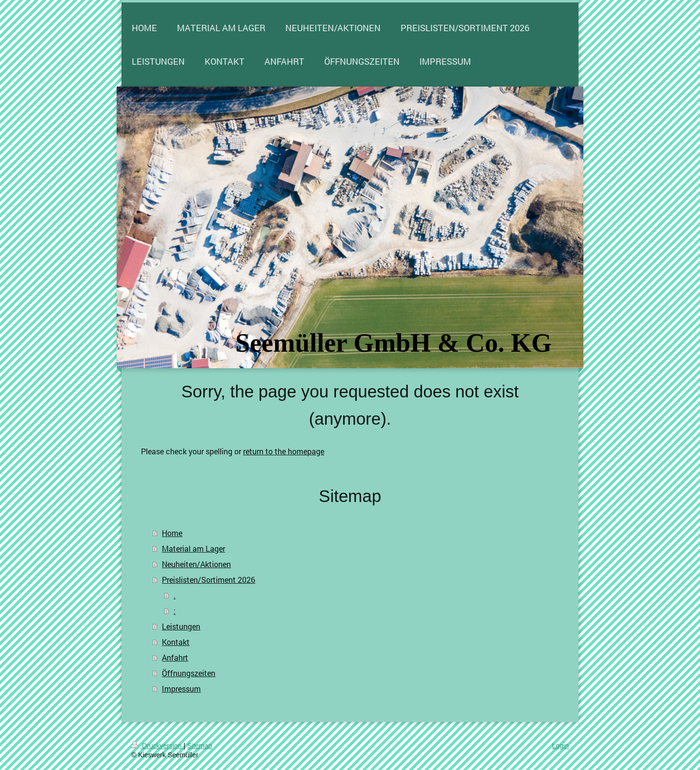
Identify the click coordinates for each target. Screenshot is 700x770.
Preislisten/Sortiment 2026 (209, 580)
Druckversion (157, 746)
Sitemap (200, 746)
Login (560, 746)
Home (172, 533)
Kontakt (176, 642)
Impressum (181, 689)
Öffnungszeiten (189, 673)
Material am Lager (193, 548)
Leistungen (181, 626)
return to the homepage (284, 451)
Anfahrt (175, 657)
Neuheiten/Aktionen (196, 564)
